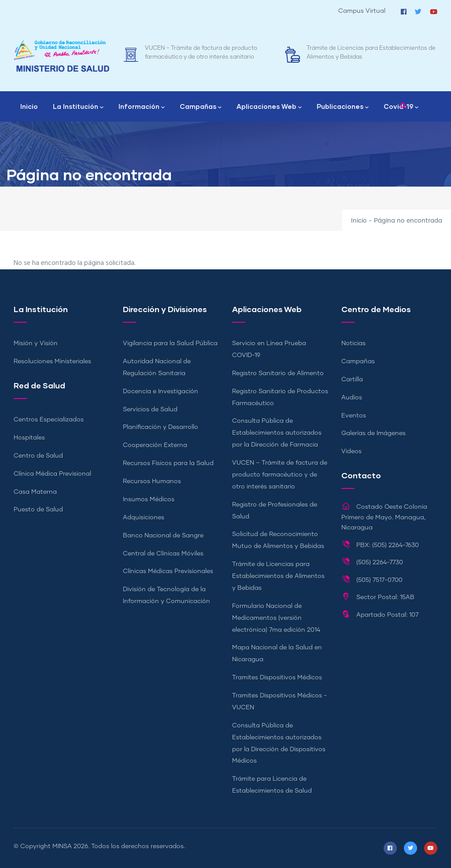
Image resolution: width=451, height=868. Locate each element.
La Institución (78, 107)
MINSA (62, 846)
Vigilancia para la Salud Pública (170, 343)
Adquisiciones (144, 518)
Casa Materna (35, 492)
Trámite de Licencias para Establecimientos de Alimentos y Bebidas (278, 576)
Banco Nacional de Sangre (163, 536)
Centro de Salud (38, 456)
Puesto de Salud (38, 510)
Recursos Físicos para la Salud (168, 463)
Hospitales (29, 438)
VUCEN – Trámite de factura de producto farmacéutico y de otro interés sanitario (280, 475)
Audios (352, 398)
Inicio (29, 106)
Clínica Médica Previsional (52, 474)
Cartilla (352, 380)
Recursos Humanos (152, 481)
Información (142, 107)
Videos (351, 451)
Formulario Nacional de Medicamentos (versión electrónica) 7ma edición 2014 (276, 618)
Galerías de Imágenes (373, 433)
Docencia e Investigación (161, 391)
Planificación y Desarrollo (161, 427)
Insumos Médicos (149, 499)
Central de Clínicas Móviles (163, 554)
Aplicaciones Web (269, 107)
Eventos (354, 416)
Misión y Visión (36, 343)
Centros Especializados (49, 420)
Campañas (201, 107)
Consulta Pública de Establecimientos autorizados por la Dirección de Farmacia (277, 433)
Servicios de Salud (150, 410)
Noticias (353, 343)
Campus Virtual (362, 11)
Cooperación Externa (155, 445)
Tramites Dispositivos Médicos (277, 678)
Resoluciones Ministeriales (52, 361)
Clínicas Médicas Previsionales (168, 571)
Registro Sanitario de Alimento (278, 373)
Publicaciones (343, 107)
